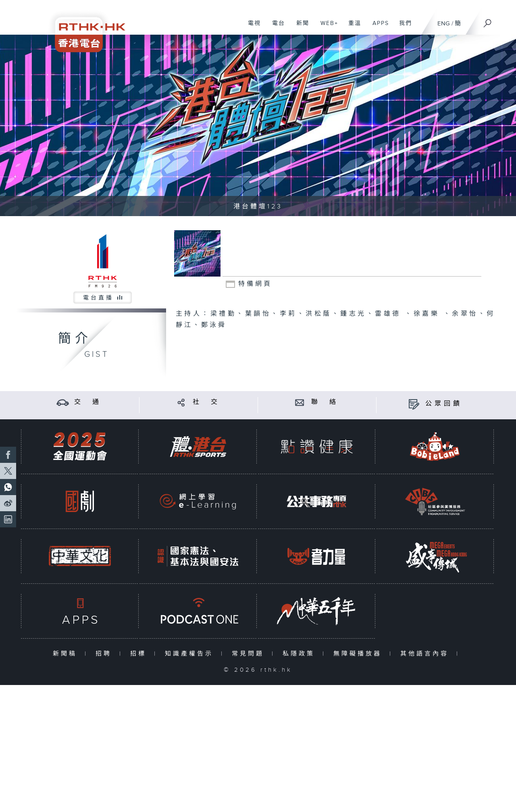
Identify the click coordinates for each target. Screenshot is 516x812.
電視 (251, 27)
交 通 (88, 402)
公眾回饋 (444, 404)
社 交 (206, 402)
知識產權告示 (191, 654)
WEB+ (326, 27)
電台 (276, 27)
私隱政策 (301, 654)
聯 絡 (325, 402)
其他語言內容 (426, 654)
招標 (140, 654)
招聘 (105, 654)
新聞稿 (67, 654)
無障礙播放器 (359, 654)
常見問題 (250, 654)
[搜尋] (488, 21)
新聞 (300, 27)
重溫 (352, 27)
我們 (403, 27)
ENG (444, 24)
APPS (378, 27)
